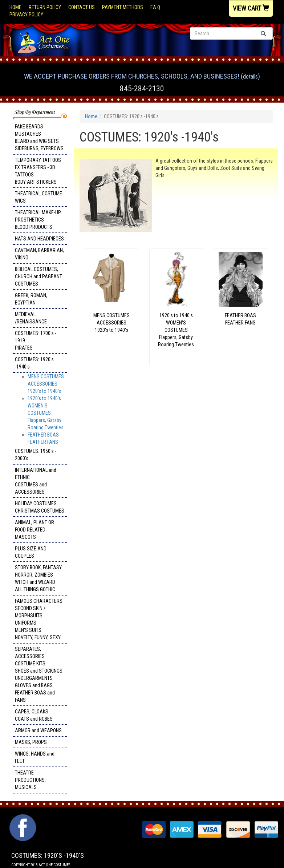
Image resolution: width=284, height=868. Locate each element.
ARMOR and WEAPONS (38, 730)
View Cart (251, 8)
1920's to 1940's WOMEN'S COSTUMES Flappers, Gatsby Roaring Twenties (46, 413)
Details (250, 77)
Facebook (22, 818)
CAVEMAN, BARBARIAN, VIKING (39, 254)
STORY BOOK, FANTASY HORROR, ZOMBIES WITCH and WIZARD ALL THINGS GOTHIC (38, 578)
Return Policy (45, 7)
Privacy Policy (26, 15)
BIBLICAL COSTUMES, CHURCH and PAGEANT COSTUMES (38, 276)
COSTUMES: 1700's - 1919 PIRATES (36, 341)
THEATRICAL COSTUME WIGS (38, 197)
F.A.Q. (156, 7)
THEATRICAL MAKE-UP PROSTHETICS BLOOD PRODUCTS (38, 220)
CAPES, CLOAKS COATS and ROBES (34, 715)
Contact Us (82, 7)
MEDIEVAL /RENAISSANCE (31, 318)
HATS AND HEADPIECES (39, 239)
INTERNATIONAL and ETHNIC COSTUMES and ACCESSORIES (36, 481)
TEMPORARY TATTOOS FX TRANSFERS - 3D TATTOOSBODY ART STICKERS (38, 171)
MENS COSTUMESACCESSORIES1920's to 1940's (46, 384)
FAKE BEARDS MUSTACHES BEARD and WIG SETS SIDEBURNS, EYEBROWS (39, 138)
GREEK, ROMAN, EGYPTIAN (31, 299)
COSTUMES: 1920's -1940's (34, 363)
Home (15, 7)
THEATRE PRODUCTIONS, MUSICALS (30, 780)
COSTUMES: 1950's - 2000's (36, 455)
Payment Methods (123, 7)
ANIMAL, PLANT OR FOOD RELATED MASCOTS (35, 530)
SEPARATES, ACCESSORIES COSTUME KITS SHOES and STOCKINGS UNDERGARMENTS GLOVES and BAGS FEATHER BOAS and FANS (39, 674)
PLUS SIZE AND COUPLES (31, 552)
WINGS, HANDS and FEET (35, 757)
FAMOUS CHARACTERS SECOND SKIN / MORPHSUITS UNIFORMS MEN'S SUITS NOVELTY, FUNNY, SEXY (39, 619)
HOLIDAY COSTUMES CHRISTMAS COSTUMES (40, 507)
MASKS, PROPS (31, 742)
